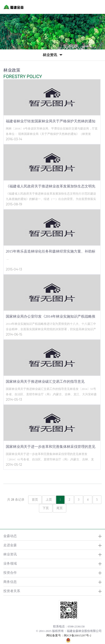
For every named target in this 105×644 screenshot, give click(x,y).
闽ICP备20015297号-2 (77, 635)
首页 (35, 500)
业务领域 (10, 563)
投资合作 (10, 573)
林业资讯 (10, 554)
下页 (46, 508)
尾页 (60, 508)
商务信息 (10, 582)
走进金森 (10, 545)
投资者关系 (12, 591)
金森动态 (10, 536)
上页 (49, 500)
